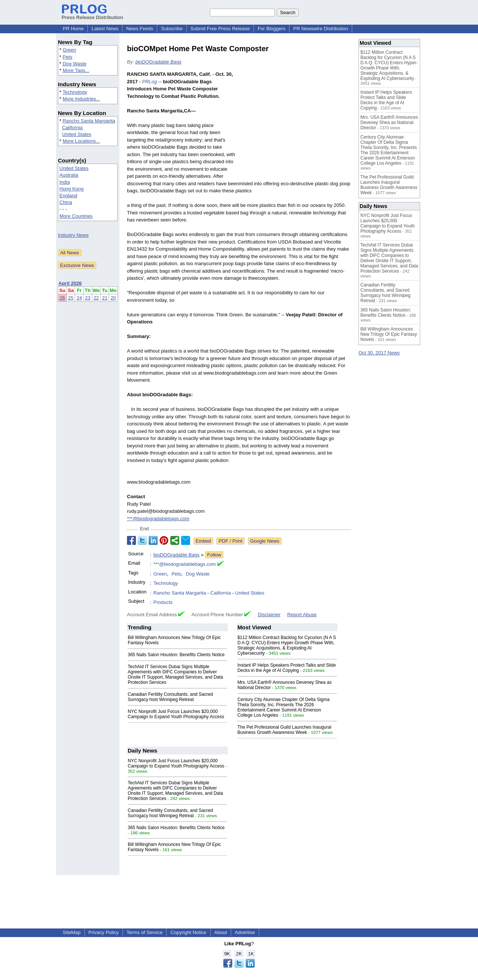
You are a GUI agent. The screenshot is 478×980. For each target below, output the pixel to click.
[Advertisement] (295, 125)
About (221, 932)
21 (105, 298)
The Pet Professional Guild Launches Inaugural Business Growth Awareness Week (285, 730)
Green (69, 50)
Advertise (245, 932)
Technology (75, 92)
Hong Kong (72, 189)
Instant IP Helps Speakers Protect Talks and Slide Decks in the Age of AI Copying (287, 668)
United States (77, 134)
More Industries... (81, 99)
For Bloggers (271, 29)
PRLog (149, 82)
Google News (265, 541)
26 (62, 298)
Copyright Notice (188, 932)
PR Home (73, 29)
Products (163, 602)
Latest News (105, 29)
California (72, 128)
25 (71, 298)
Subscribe (172, 29)
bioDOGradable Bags (158, 62)
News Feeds (140, 29)
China (66, 202)
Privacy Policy (104, 932)
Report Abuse (302, 615)
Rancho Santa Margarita (89, 121)
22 (96, 298)
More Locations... (81, 141)
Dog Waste (75, 64)
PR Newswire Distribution (321, 29)
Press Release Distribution (92, 15)
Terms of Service (145, 932)
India (65, 182)
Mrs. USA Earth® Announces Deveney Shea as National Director (389, 122)
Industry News (73, 235)
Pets (68, 57)
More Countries (76, 216)
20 (113, 298)
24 (79, 298)
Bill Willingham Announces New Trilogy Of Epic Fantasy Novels (389, 334)
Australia (69, 175)
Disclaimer (269, 615)
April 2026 (70, 283)
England (68, 196)
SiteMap (72, 932)
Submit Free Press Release (220, 29)
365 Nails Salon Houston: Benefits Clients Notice (176, 655)
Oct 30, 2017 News (379, 353)
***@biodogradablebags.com (158, 519)
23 (88, 298)
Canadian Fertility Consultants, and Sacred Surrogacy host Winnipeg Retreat (170, 697)
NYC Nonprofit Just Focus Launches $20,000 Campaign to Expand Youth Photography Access (176, 714)
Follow (214, 555)
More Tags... (76, 70)
